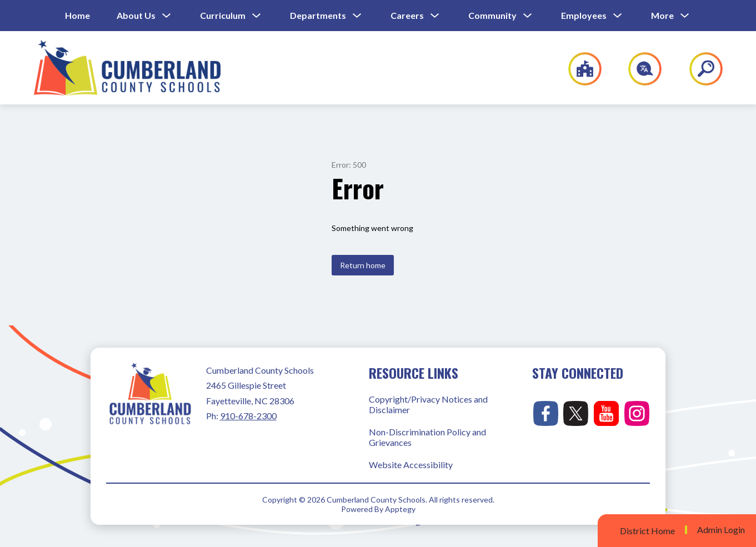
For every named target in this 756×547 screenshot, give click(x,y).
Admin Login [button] (721, 530)
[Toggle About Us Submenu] (167, 16)
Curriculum (223, 15)
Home (77, 15)
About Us (136, 15)
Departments (318, 15)
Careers (407, 15)
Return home (363, 265)
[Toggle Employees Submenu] (618, 16)
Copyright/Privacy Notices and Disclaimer (428, 404)
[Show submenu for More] (662, 16)
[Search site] (699, 69)
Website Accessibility (411, 465)
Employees (584, 15)
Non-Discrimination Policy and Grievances (427, 437)
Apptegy (400, 509)
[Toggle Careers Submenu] (435, 16)
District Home (647, 531)
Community (492, 15)
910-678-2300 (248, 416)
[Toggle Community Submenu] (528, 16)
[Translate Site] (639, 69)
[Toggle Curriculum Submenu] (257, 16)
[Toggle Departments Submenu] (357, 16)
